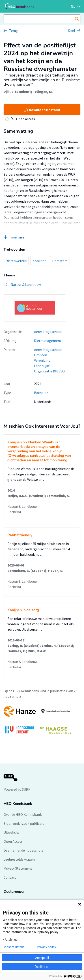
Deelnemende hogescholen (25, 850)
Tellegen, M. (43, 92)
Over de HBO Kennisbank (23, 814)
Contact (10, 877)
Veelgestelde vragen (19, 859)
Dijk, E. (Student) (17, 92)
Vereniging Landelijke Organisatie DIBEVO (49, 366)
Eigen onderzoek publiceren (25, 823)
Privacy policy (46, 947)
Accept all (42, 958)
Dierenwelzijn (16, 261)
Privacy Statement (18, 868)
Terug (13, 31)
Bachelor (41, 393)
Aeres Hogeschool (48, 332)
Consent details (14, 947)
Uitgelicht (11, 832)
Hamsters (60, 261)
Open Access (13, 841)
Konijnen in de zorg (23, 610)
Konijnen (39, 261)
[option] (42, 722)
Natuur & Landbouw (22, 506)
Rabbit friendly (20, 535)
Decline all (42, 967)
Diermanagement (48, 341)
